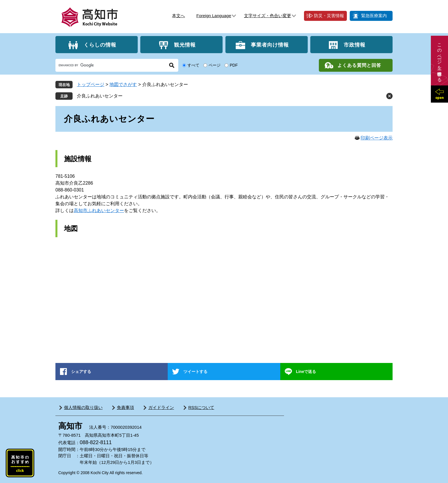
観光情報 (185, 45)
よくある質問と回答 (359, 65)
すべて (193, 65)
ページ (215, 65)
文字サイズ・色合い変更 (268, 16)
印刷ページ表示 (377, 138)
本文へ (178, 16)
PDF (234, 65)
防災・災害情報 (329, 16)
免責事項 (125, 407)
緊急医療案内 (374, 16)
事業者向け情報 (270, 45)
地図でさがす (123, 84)
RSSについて (201, 407)
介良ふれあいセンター (100, 96)
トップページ (91, 84)
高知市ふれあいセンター (99, 210)
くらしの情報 (100, 45)
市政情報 (355, 45)
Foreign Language (214, 16)
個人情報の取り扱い (83, 407)
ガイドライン (161, 407)
